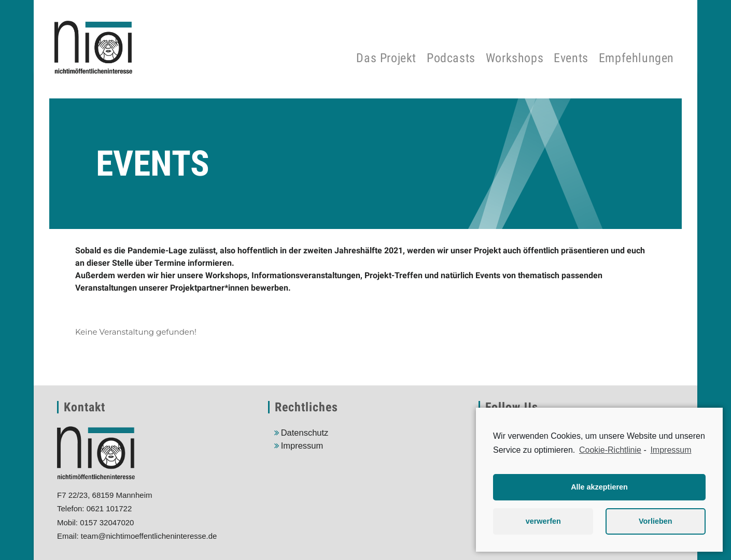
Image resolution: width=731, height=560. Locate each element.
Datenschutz (305, 433)
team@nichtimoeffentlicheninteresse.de (149, 536)
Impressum (302, 446)
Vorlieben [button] (656, 521)
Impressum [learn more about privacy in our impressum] (671, 450)
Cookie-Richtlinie (610, 450)
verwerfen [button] (543, 521)
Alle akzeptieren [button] (599, 487)
